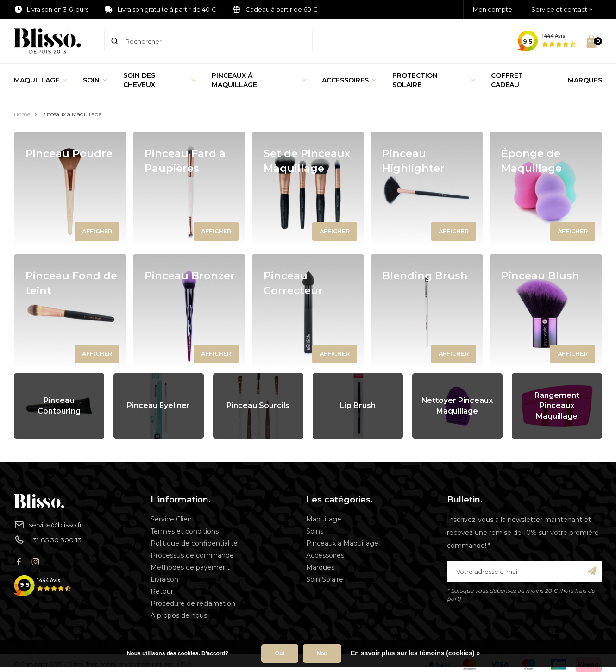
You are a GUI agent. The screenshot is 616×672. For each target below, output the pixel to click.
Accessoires (349, 80)
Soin (95, 80)
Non (322, 653)
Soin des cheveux (160, 80)
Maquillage (41, 80)
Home (22, 114)
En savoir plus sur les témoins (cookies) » (415, 653)
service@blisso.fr (48, 525)
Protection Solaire (434, 80)
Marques (585, 80)
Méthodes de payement (190, 567)
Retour (162, 591)
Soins (315, 531)
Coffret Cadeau (507, 80)
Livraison (164, 579)
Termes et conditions (185, 531)
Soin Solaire (325, 579)
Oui (280, 653)
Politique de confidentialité (194, 543)
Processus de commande (192, 555)
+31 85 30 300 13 (48, 540)
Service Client (173, 519)
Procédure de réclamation (193, 603)
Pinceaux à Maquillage (259, 80)
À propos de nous (179, 615)
